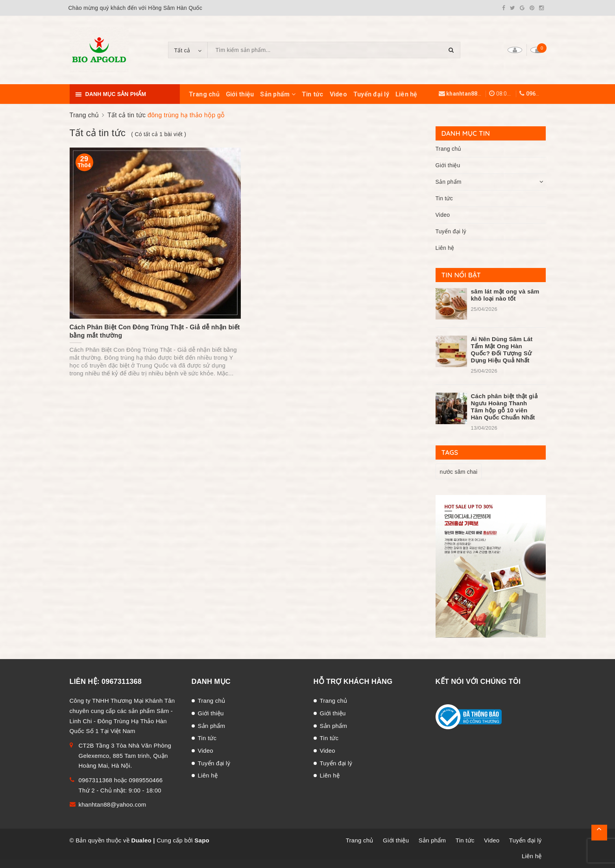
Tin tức (313, 94)
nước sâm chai (459, 472)
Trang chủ (204, 94)
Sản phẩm (278, 94)
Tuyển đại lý (371, 94)
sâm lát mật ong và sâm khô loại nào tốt (505, 295)
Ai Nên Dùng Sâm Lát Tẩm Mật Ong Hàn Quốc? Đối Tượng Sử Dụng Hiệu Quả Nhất (502, 350)
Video (338, 94)
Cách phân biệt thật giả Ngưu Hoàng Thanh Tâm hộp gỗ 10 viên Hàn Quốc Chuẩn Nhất (504, 407)
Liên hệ (406, 94)
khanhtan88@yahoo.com (480, 94)
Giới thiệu (240, 94)
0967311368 (542, 94)
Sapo (202, 840)
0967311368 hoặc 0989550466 (121, 780)
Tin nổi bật (461, 275)
